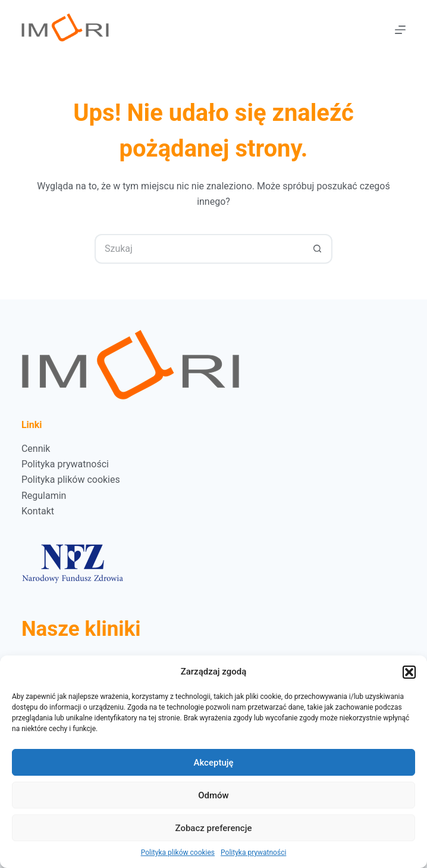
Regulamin (44, 496)
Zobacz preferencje (214, 828)
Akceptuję (213, 763)
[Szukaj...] (199, 249)
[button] (409, 672)
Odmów (213, 795)
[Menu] (400, 30)
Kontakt (38, 511)
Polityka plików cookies (178, 853)
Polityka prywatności (253, 853)
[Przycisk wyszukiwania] (318, 249)
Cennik (36, 449)
